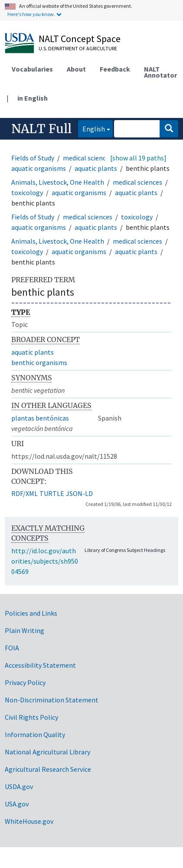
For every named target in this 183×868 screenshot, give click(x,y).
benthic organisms (39, 362)
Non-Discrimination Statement (52, 700)
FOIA (12, 648)
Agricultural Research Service (48, 769)
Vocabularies (32, 69)
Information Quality (35, 734)
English (91, 128)
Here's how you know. (31, 14)
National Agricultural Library (47, 752)
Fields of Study (33, 158)
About (76, 69)
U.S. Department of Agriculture (78, 48)
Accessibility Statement (40, 665)
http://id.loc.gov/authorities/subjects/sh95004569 (45, 561)
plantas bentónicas (40, 418)
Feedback (115, 69)
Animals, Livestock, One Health (58, 182)
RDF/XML (25, 493)
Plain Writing (25, 630)
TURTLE (52, 493)
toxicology (27, 193)
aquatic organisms (39, 168)
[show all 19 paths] (138, 158)
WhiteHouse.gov (29, 821)
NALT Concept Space (80, 39)
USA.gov (17, 804)
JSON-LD (79, 493)
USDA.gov (19, 786)
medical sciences (88, 158)
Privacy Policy (25, 682)
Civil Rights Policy (31, 717)
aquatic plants (96, 168)
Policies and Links (31, 613)
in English (33, 98)
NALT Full (41, 129)
